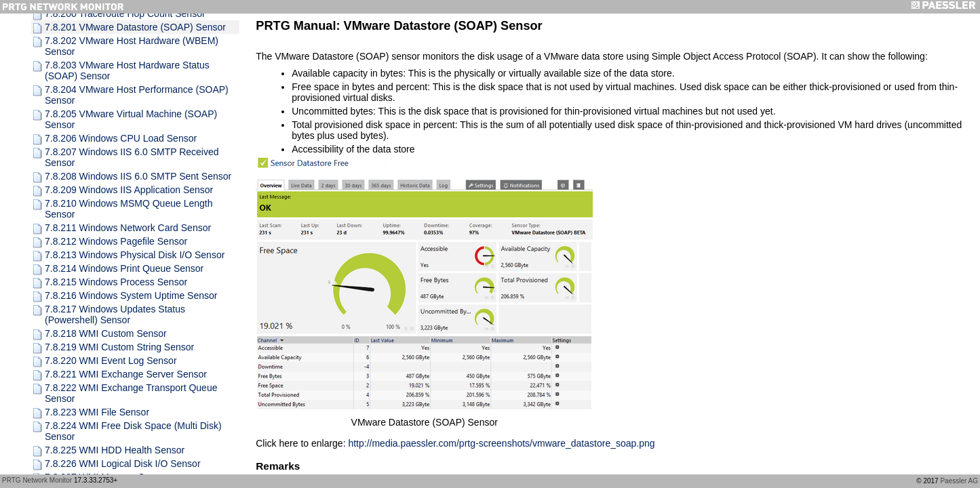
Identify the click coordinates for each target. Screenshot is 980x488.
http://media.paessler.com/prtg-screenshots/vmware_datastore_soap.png (501, 443)
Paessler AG (959, 481)
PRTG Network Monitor (37, 480)
